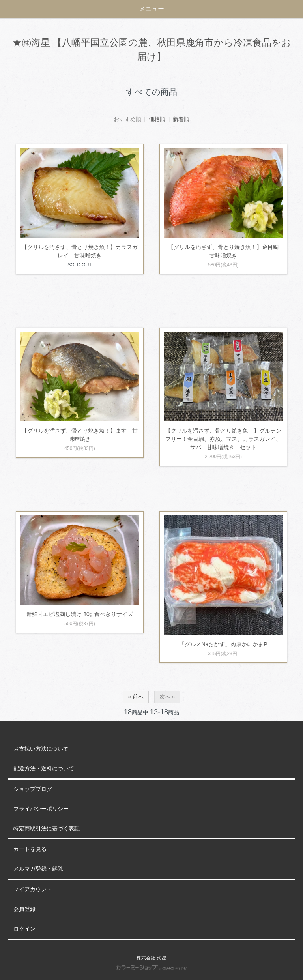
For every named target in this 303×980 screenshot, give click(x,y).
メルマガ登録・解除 (38, 869)
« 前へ (136, 697)
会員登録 (24, 909)
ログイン (24, 929)
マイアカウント (33, 889)
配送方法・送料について (44, 769)
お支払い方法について (41, 749)
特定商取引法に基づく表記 (47, 829)
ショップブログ (33, 789)
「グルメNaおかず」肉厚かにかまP (223, 644)
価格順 (157, 119)
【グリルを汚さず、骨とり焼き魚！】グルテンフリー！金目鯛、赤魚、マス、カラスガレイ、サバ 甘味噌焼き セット (223, 439)
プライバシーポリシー (41, 809)
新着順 (181, 119)
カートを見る (30, 849)
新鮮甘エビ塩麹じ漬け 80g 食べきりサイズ (79, 614)
